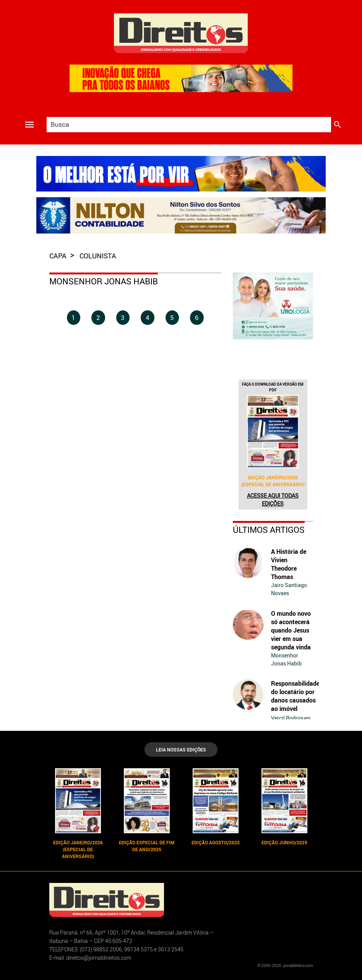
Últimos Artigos (269, 530)
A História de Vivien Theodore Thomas (289, 564)
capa (59, 256)
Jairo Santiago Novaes (289, 589)
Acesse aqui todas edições (273, 500)
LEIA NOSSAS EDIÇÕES (181, 750)
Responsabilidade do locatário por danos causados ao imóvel (295, 696)
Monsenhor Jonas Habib (286, 659)
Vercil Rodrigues (291, 718)
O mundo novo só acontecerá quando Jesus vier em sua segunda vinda (291, 630)
